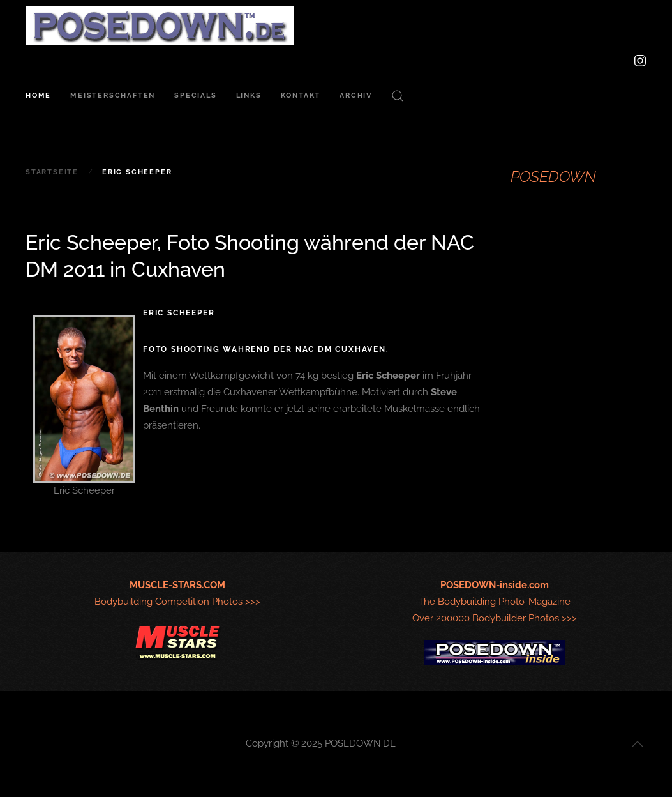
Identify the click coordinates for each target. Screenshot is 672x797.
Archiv (356, 95)
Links (249, 95)
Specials (195, 95)
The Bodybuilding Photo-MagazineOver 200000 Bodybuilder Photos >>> (495, 602)
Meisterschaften (113, 95)
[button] (398, 96)
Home (38, 95)
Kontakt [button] (301, 95)
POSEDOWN (553, 177)
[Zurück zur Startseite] (160, 26)
